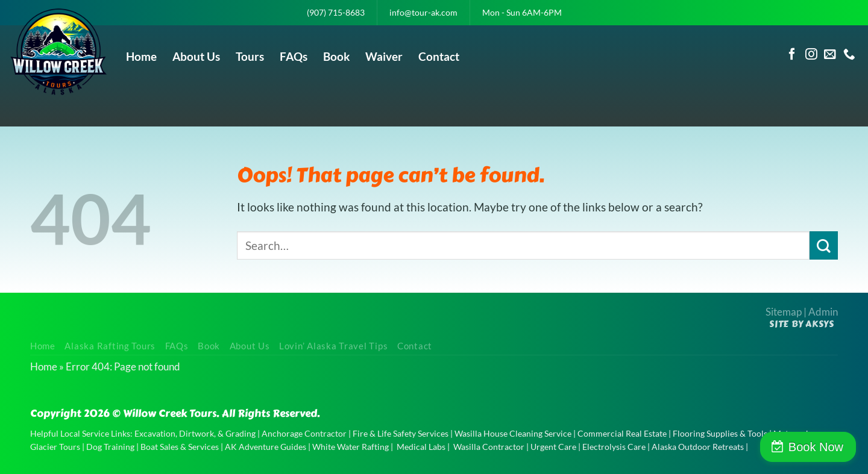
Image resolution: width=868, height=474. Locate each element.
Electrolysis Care (614, 447)
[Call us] (849, 55)
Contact (439, 56)
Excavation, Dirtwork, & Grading (195, 433)
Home (141, 56)
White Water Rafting (351, 447)
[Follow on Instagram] (811, 55)
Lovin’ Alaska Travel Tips (333, 346)
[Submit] (824, 245)
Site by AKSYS (802, 324)
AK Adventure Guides (266, 447)
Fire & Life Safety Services (401, 433)
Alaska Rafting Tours (110, 346)
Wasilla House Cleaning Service (513, 433)
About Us (196, 56)
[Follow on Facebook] (792, 55)
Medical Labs (421, 447)
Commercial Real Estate (622, 433)
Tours (250, 56)
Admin (823, 312)
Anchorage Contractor (304, 433)
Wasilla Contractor (489, 447)
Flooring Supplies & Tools (720, 433)
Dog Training (110, 447)
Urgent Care (553, 447)
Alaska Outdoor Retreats (698, 447)
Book (336, 56)
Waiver (384, 56)
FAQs (294, 56)
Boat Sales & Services (180, 447)
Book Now (816, 447)
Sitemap (784, 312)
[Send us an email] (830, 55)
